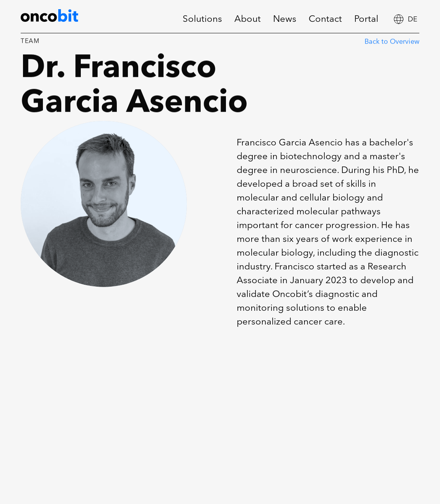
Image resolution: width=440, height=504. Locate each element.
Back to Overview (392, 43)
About (248, 20)
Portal (366, 20)
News (285, 20)
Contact (325, 20)
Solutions (202, 20)
